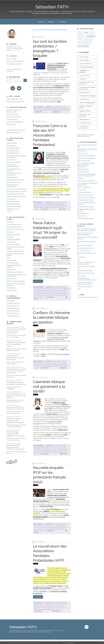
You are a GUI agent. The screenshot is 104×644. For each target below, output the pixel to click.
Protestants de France (13, 316)
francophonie (87, 43)
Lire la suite (16, 50)
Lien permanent (39, 107)
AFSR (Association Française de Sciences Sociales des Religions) (86, 230)
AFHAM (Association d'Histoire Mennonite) (86, 210)
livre (79, 43)
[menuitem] (41, 22)
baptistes (61, 366)
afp (49, 109)
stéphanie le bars (42, 452)
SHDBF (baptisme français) (85, 195)
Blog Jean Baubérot (12, 177)
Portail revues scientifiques (85, 245)
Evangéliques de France (13, 303)
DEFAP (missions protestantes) (86, 181)
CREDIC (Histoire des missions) (86, 197)
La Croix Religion (11, 242)
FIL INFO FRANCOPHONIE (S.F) (16, 130)
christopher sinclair (50, 606)
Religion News (11, 232)
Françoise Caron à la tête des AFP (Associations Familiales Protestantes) (50, 135)
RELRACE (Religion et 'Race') (85, 200)
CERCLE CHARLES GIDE (13, 162)
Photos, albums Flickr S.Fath (15, 99)
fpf (66, 206)
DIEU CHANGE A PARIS (84, 161)
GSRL (92, 33)
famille (62, 110)
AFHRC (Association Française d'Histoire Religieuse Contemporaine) (86, 165)
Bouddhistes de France (13, 308)
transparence (58, 294)
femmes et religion (39, 207)
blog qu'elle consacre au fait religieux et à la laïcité (58, 407)
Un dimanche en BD (85, 123)
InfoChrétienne (11, 199)
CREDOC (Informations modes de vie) (87, 242)
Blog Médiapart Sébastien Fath (15, 180)
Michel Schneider (13, 419)
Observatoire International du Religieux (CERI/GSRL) (86, 135)
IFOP (79, 260)
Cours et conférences (86, 64)
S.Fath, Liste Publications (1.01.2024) (14, 70)
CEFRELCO (80, 178)
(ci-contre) (42, 176)
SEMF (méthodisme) (83, 169)
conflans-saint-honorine (41, 366)
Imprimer (57, 112)
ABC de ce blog (84, 57)
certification (51, 294)
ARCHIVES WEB (11, 124)
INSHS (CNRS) (81, 190)
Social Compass (82, 275)
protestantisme (55, 110)
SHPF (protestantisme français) (86, 158)
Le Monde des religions (13, 244)
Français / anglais (11, 59)
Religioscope (10, 222)
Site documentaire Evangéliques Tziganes (16, 248)
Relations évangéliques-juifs (88, 103)
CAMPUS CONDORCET (84, 187)
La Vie (65, 435)
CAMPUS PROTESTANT (84, 192)
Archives (51, 22)
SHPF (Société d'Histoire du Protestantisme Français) (85, 283)
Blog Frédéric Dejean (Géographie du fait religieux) (16, 156)
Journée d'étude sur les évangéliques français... (16, 344)
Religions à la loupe (48, 526)
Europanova (10, 237)
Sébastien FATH (52, 7)
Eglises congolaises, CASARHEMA (16, 196)
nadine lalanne (62, 451)
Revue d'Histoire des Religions (86, 273)
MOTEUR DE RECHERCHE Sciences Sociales (14, 111)
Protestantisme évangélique (60, 107)
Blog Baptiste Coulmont (13, 148)
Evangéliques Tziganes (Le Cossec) (17, 191)
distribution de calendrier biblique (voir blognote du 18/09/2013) (50, 339)
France (86, 33)
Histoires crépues (12, 290)
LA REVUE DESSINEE (13, 263)
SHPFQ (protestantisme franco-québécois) (86, 203)
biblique (44, 365)
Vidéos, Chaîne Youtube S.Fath (15, 101)
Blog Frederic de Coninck (14, 182)
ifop (45, 529)
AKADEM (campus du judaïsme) (16, 281)
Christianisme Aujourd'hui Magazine (14, 266)
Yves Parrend (11, 394)
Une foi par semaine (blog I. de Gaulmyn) (15, 254)
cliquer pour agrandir (62, 354)
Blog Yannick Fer (11, 145)
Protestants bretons (83, 171)
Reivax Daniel (11, 432)
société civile (54, 608)
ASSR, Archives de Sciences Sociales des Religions (85, 234)
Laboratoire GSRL (82, 153)
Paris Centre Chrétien (63, 195)
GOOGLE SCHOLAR (12, 114)
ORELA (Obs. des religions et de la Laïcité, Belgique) (16, 275)
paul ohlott (50, 295)
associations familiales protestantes (60, 109)
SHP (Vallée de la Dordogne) (85, 207)
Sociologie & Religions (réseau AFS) (86, 267)
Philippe (9, 342)
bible (49, 366)
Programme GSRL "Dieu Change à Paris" (86, 83)
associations (55, 292)
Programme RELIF (85, 92)
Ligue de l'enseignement (13, 204)
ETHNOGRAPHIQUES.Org (85, 286)
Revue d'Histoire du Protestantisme (17, 189)
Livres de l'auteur (85, 75)
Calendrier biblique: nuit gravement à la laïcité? (49, 387)
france (44, 290)
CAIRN (79, 289)
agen (54, 449)
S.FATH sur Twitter (12, 119)
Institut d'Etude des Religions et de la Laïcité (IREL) (87, 150)
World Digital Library (83, 213)
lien (51, 270)
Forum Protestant (12, 278)
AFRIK (8, 258)
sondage (66, 110)
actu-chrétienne (58, 295)
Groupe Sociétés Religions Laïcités (87, 297)
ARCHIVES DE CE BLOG (13, 117)
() (48, 172)
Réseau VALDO (82, 216)
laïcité (61, 290)
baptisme (66, 452)
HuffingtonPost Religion (13, 239)
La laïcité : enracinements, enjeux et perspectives (15, 358)
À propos (62, 22)
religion (57, 290)
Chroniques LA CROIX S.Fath (15, 272)
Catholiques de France (13, 306)
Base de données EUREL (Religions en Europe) (87, 238)
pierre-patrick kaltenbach (44, 292)
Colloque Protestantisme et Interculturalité (16, 331)
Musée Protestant (12, 143)
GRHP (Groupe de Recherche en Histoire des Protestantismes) (87, 175)
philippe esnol (37, 449)
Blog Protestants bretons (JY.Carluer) (14, 170)
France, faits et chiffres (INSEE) (15, 229)
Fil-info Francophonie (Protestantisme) (13, 185)
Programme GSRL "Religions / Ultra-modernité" (87, 88)
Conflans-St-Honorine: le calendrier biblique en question (52, 317)
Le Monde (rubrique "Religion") (15, 251)
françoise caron (38, 110)
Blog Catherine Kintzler (13, 201)
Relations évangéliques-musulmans (86, 107)
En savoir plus (71, 643)
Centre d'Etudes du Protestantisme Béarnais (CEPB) (87, 184)
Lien (58, 197)
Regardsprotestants (50, 249)
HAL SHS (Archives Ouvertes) (86, 248)
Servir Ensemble (11, 288)
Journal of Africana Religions (85, 270)
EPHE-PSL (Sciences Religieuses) (87, 156)
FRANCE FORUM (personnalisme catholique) (16, 284)
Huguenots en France (13, 209)
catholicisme (88, 39)
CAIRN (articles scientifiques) (15, 122)
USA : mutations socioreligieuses (83, 127)
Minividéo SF (83, 79)
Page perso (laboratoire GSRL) (15, 61)
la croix (36, 454)
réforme (41, 529)
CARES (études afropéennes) (86, 218)
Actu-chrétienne (46, 274)
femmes (46, 207)
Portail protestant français (14, 227)
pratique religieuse (39, 531)
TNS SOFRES (81, 257)
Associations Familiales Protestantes (48, 422)
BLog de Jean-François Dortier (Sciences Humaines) (86, 263)
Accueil (41, 22)
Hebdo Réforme (11, 269)
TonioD (9, 382)
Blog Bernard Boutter (13, 153)
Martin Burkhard (12, 445)
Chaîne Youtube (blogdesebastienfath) (13, 165)
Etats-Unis (81, 36)
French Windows (11, 160)
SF (7, 356)
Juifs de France (11, 301)
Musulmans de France (13, 311)
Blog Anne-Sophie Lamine (14, 206)
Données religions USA (84, 250)
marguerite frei (12, 369)
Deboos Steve (11, 329)
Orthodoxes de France (13, 313)
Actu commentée (85, 60)
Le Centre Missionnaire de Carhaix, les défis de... (16, 396)
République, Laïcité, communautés (52, 289)
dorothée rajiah (53, 207)
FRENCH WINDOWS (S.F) (14, 132)
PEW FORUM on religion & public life (87, 254)
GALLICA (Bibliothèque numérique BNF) (87, 146)
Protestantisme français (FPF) (15, 194)
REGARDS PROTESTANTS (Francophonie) (14, 174)
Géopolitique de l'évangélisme (83, 71)
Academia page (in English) (14, 64)
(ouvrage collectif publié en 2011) (58, 495)
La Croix (48, 435)
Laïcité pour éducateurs (13, 234)
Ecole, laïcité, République (87, 67)
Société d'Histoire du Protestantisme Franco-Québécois (87, 279)
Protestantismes (38, 109)
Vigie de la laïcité (11, 260)
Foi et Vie (9, 211)
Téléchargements (85, 119)
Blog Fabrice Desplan (13, 150)
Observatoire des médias (14, 224)
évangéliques (47, 110)
